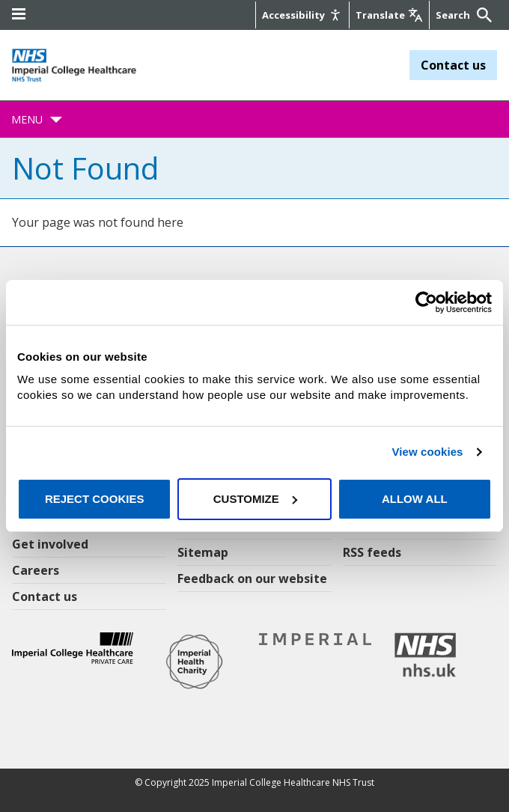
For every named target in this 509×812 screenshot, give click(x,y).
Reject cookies (95, 499)
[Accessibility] (302, 15)
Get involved (50, 544)
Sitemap (203, 552)
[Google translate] (389, 15)
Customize (255, 499)
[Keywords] (454, 15)
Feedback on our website (252, 579)
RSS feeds (372, 552)
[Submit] (482, 15)
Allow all (415, 499)
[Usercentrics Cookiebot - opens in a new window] (426, 302)
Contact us (453, 65)
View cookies (427, 452)
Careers (36, 570)
